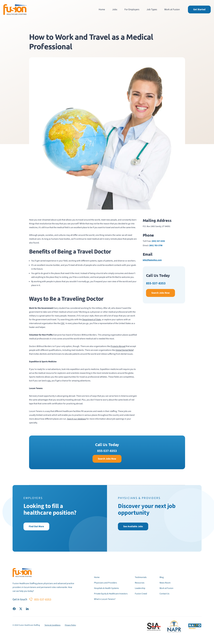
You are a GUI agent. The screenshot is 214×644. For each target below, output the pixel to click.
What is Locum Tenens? (105, 599)
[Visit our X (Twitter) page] (21, 609)
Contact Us (164, 594)
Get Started (199, 9)
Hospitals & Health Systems (106, 588)
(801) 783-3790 (156, 245)
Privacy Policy (70, 625)
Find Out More (36, 526)
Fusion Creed (141, 594)
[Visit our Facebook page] (14, 609)
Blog (162, 577)
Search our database (76, 419)
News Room (165, 583)
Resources (140, 583)
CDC (63, 323)
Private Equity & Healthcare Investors (111, 594)
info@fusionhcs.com (152, 260)
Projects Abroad (118, 346)
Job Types (152, 9)
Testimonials (141, 577)
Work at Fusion (172, 9)
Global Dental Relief (125, 350)
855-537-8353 (156, 283)
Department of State (92, 320)
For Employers (132, 9)
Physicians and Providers (105, 583)
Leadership (140, 588)
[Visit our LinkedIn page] (27, 609)
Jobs (115, 9)
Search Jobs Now (160, 293)
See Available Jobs (133, 526)
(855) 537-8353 (158, 241)
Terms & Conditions (52, 625)
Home (102, 9)
